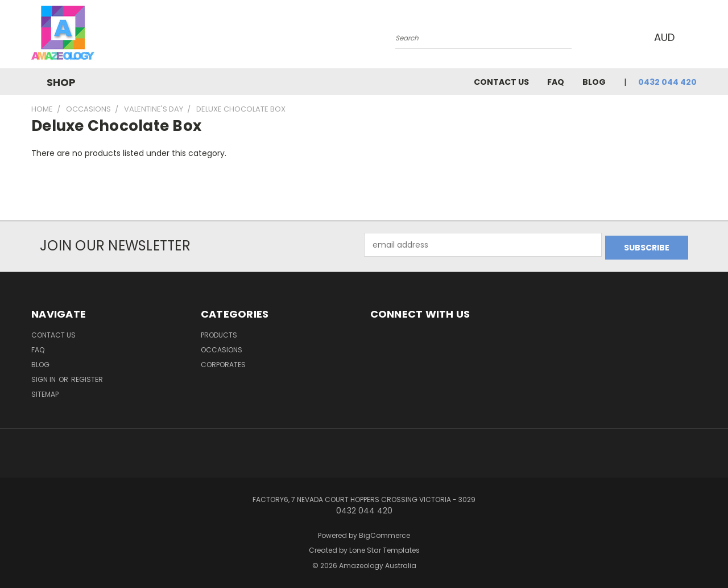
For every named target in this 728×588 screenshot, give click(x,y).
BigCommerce (384, 533)
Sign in (44, 377)
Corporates (223, 362)
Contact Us (501, 82)
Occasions (222, 347)
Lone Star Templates (384, 548)
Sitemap (45, 391)
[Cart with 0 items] (694, 37)
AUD (665, 37)
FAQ (556, 82)
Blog (594, 82)
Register (87, 377)
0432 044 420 (667, 82)
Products (219, 332)
